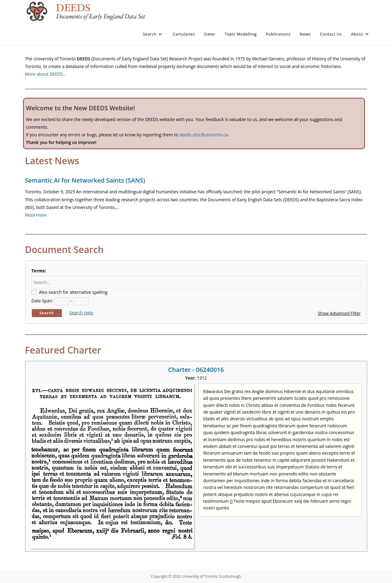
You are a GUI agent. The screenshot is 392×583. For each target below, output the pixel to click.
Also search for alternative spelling (73, 292)
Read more (36, 215)
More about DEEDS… (46, 74)
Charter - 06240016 (196, 370)
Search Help (81, 313)
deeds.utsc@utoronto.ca (204, 135)
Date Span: (42, 301)
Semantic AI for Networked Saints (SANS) (85, 180)
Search (47, 313)
